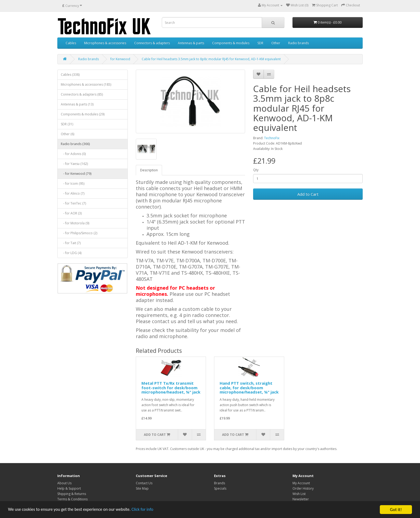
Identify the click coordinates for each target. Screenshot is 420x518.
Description (149, 170)
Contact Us (144, 483)
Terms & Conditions (72, 499)
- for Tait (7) (71, 243)
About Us (64, 483)
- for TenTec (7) (73, 203)
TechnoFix (272, 138)
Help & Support (69, 488)
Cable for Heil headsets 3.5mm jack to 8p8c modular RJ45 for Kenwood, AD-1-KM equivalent (211, 59)
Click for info (150, 510)
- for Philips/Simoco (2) (79, 233)
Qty (256, 170)
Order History (303, 488)
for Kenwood (120, 59)
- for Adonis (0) (73, 154)
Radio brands (299, 43)
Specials (220, 488)
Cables (71, 43)
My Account (301, 483)
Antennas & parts (191, 43)
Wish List (299, 494)
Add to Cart (308, 194)
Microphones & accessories (105, 43)
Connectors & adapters (152, 43)
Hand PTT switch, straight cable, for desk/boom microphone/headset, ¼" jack (249, 387)
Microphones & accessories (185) (86, 84)
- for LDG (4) (71, 253)
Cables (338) (70, 75)
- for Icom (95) (73, 184)
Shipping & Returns (72, 494)
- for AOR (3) (71, 213)
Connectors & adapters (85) (82, 94)
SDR (260, 43)
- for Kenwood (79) (76, 174)
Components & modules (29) (83, 114)
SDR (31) (67, 124)
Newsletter (301, 499)
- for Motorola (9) (75, 223)
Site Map (142, 488)
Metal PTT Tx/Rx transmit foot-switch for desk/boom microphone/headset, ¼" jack (171, 387)
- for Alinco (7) (73, 193)
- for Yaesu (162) (74, 164)
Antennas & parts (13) (77, 104)
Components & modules (231, 43)
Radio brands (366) (75, 144)
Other (276, 43)
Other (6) (67, 134)
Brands (220, 483)
